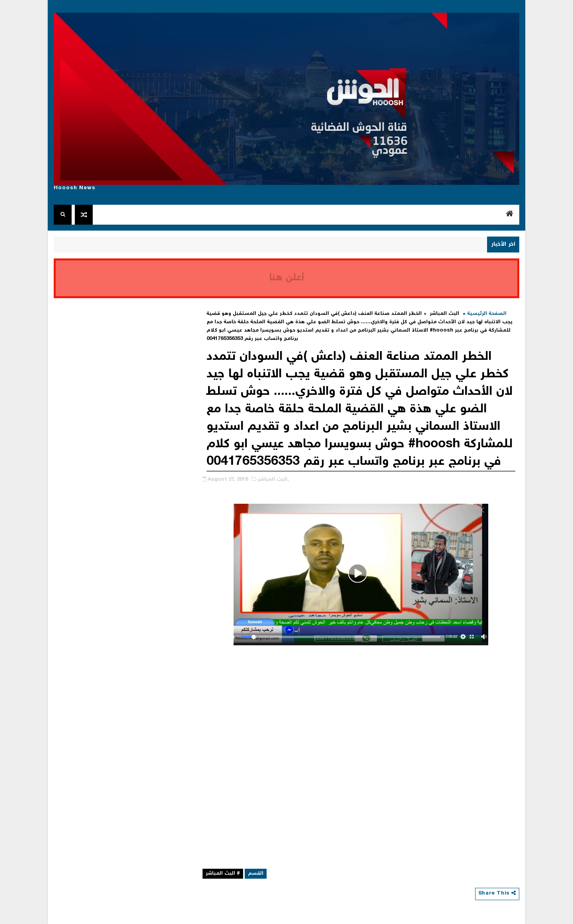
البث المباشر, (273, 480)
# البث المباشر (223, 874)
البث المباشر (444, 314)
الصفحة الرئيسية (487, 314)
